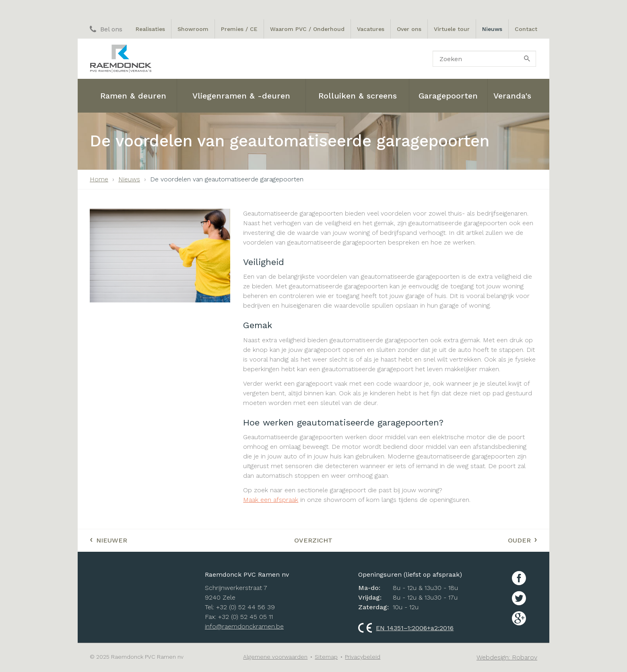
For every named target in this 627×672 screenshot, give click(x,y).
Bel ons (106, 29)
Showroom (193, 29)
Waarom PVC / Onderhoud (307, 29)
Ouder (523, 539)
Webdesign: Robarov (507, 657)
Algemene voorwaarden (275, 657)
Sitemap (326, 657)
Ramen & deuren (133, 96)
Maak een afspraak (271, 500)
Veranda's (512, 96)
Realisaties (150, 29)
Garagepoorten (448, 96)
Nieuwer (108, 539)
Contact (526, 29)
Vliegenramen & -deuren (241, 96)
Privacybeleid (363, 657)
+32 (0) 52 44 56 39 (245, 607)
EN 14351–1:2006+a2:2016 (406, 628)
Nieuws (492, 29)
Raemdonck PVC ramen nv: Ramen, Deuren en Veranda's (121, 59)
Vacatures (371, 29)
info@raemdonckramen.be (244, 626)
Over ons (409, 29)
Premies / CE (239, 29)
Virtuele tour (452, 29)
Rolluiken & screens (358, 96)
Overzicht (313, 540)
